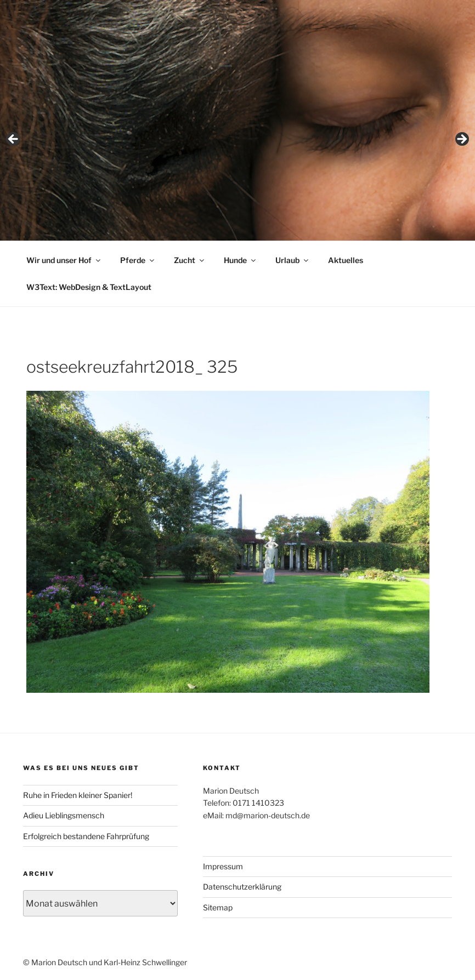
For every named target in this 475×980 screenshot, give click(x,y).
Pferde (138, 260)
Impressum (223, 866)
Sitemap (218, 907)
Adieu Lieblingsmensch (64, 815)
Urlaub (293, 260)
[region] (237, 143)
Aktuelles (346, 260)
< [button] (14, 140)
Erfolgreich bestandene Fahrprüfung (86, 836)
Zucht (190, 260)
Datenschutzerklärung (242, 887)
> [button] (461, 140)
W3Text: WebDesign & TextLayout (89, 287)
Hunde (241, 260)
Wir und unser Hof (64, 260)
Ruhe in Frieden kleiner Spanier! (78, 795)
